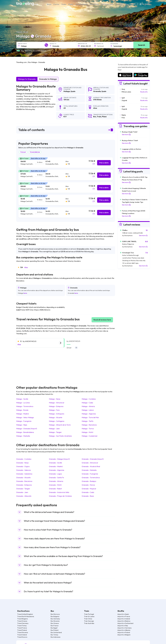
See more (126, 135)
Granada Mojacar (89, 489)
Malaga (67, 91)
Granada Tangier (23, 489)
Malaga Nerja (55, 399)
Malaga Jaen (54, 429)
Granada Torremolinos (91, 478)
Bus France (55, 626)
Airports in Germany (124, 628)
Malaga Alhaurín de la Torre (60, 425)
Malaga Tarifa (87, 421)
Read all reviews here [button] (102, 320)
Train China (88, 619)
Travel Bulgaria (22, 619)
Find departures (107, 4)
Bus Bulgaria (55, 616)
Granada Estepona (24, 485)
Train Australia (89, 623)
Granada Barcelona (24, 481)
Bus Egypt (54, 628)
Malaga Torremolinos (25, 406)
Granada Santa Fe (56, 478)
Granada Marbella (89, 470)
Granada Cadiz (88, 492)
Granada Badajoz (89, 481)
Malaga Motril (87, 432)
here (25, 293)
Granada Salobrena (24, 474)
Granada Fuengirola (90, 474)
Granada (97, 91)
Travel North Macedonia (26, 616)
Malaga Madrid (22, 414)
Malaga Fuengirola (24, 421)
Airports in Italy (123, 626)
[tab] (66, 163)
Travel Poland (22, 630)
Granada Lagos (55, 474)
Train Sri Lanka (89, 616)
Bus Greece (55, 623)
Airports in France (124, 616)
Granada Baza (88, 496)
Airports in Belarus (124, 621)
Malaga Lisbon (88, 410)
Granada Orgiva (23, 466)
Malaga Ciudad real (89, 436)
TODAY (23, 152)
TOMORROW (35, 152)
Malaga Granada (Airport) (27, 429)
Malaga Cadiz (87, 403)
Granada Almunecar (90, 463)
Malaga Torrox (88, 429)
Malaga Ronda (22, 410)
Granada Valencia (23, 470)
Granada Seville (55, 463)
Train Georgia (89, 621)
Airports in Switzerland (125, 623)
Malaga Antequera (57, 414)
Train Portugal (89, 614)
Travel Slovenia (23, 632)
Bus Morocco (55, 614)
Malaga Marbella (23, 436)
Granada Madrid (56, 466)
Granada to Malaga (48, 79)
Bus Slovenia (55, 621)
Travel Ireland (22, 635)
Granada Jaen (22, 492)
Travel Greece (22, 621)
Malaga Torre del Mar (90, 417)
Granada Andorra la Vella (59, 492)
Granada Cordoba (24, 459)
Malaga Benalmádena (25, 432)
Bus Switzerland (56, 632)
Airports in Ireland (124, 619)
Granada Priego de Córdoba (60, 496)
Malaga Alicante (56, 417)
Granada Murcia (88, 485)
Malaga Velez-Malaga (25, 417)
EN (133, 4)
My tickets (145, 4)
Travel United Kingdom (25, 614)
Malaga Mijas (22, 425)
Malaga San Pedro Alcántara (60, 436)
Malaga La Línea (23, 403)
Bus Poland (54, 630)
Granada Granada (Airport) (93, 459)
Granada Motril (55, 485)
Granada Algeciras (57, 470)
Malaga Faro (54, 410)
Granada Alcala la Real (91, 466)
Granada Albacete (24, 496)
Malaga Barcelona (89, 425)
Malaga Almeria (88, 406)
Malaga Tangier (55, 432)
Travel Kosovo (22, 637)
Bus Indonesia (55, 637)
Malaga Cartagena (57, 421)
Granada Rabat (55, 489)
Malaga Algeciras (89, 414)
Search (142, 45)
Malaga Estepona (56, 406)
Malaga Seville (22, 399)
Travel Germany (23, 623)
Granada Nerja (22, 463)
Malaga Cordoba (89, 399)
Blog (127, 4)
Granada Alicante (23, 478)
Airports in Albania (124, 630)
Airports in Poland (124, 632)
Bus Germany (55, 619)
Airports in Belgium (124, 635)
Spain (73, 91)
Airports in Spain (123, 614)
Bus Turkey (54, 635)
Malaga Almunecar (57, 403)
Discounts (119, 4)
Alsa (26, 267)
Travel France (22, 628)
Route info (144, 92)
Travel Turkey (22, 626)
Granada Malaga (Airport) (59, 459)
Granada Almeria (56, 481)
